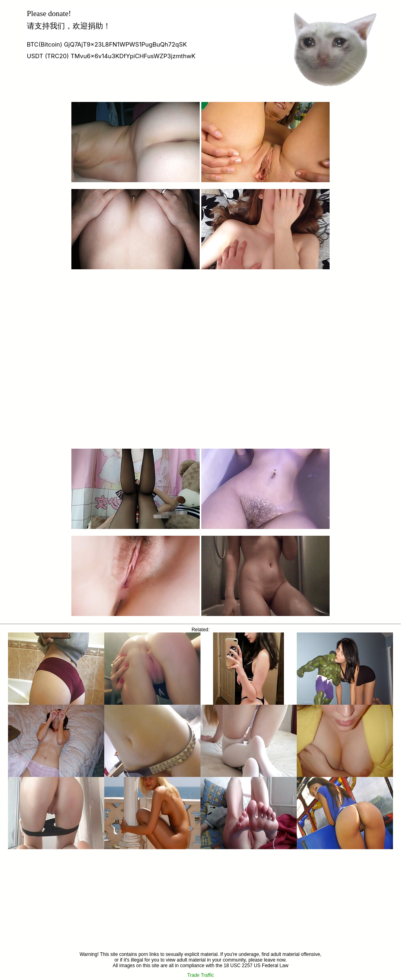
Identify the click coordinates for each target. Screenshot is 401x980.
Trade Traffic (201, 975)
